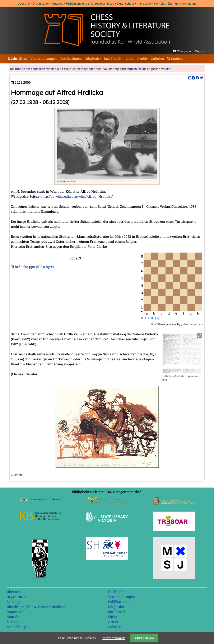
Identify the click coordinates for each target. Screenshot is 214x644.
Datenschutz (125, 4)
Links (130, 58)
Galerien (157, 58)
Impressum (144, 4)
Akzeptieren (144, 638)
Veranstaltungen (43, 58)
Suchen (177, 58)
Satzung (58, 4)
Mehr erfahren (114, 638)
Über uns (24, 4)
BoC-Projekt (113, 58)
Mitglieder (93, 58)
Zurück (17, 475)
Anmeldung (189, 4)
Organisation (41, 4)
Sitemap (173, 4)
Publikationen (71, 58)
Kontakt (159, 4)
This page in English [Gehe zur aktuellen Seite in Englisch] (191, 51)
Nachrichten (18, 58)
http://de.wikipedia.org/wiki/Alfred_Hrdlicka (77, 196)
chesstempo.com (193, 324)
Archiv (143, 58)
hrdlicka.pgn (34, 267)
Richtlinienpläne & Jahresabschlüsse (90, 4)
